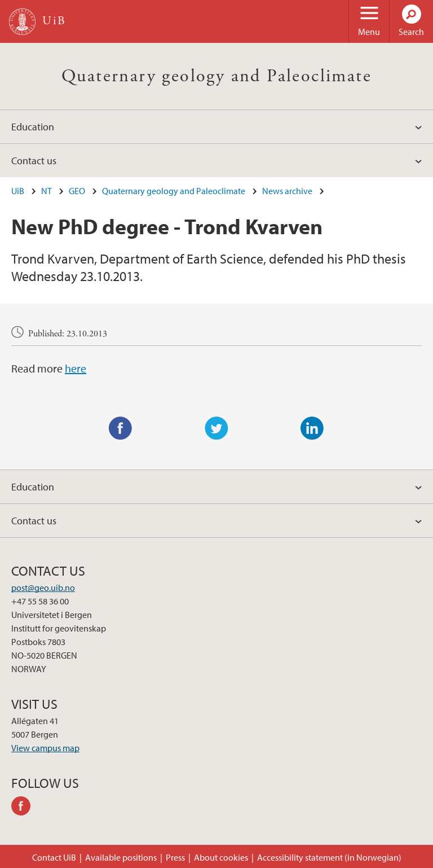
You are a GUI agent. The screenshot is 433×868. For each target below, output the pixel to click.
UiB (18, 191)
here (76, 368)
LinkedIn (312, 428)
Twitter (216, 428)
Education (33, 127)
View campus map (45, 748)
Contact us (34, 161)
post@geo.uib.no (43, 588)
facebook (25, 808)
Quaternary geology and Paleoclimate (216, 76)
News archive (287, 191)
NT (47, 191)
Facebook (121, 428)
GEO (77, 191)
